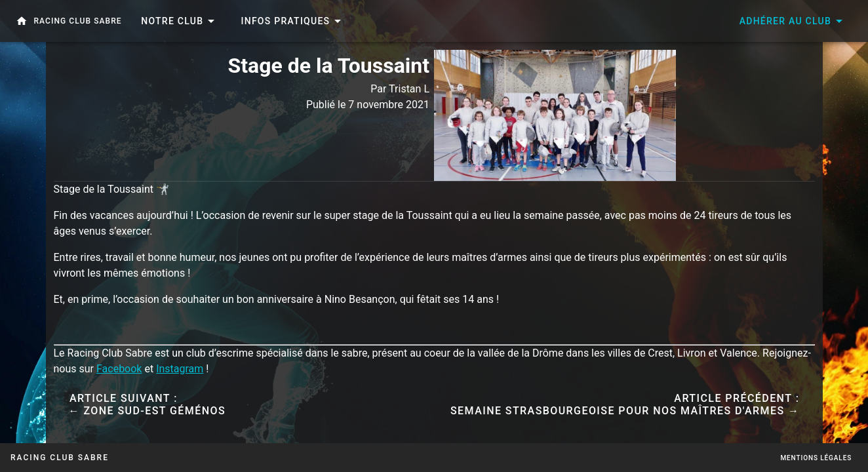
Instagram (180, 369)
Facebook (119, 369)
